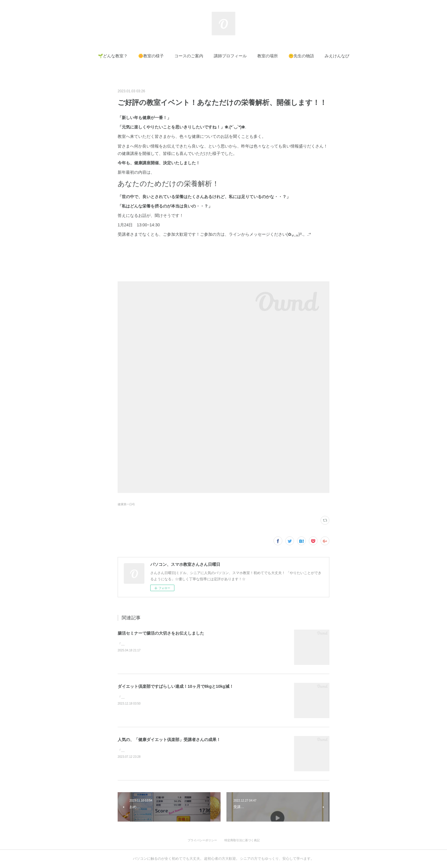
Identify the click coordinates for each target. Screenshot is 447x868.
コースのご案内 (189, 56)
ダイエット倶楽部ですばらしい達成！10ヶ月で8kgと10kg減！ (176, 686)
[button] (113, 56)
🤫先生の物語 (301, 56)
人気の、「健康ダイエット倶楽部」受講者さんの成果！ (169, 740)
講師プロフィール (230, 56)
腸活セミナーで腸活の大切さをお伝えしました (161, 633)
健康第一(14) (126, 504)
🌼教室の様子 (151, 56)
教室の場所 (268, 56)
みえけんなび (337, 56)
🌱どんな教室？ (113, 56)
